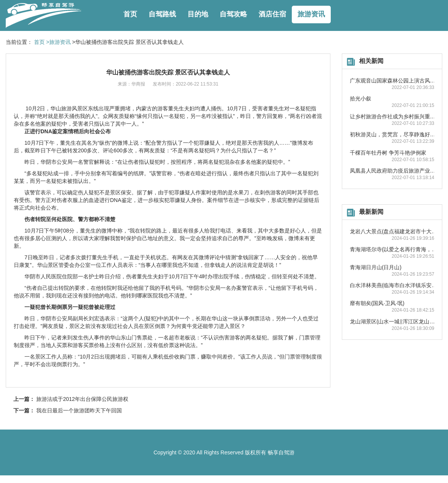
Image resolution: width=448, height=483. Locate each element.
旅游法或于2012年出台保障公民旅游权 (82, 399)
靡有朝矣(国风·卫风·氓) (377, 303)
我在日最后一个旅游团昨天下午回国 (79, 410)
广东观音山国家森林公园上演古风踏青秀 (398, 81)
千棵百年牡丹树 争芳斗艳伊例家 (388, 153)
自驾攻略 (233, 14)
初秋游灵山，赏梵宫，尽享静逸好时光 (395, 134)
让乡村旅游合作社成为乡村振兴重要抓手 (398, 116)
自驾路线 (162, 14)
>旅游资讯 (58, 42)
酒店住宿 (272, 14)
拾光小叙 (361, 99)
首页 (130, 14)
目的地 (198, 14)
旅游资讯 (311, 14)
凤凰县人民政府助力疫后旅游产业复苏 (395, 171)
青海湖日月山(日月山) (376, 267)
